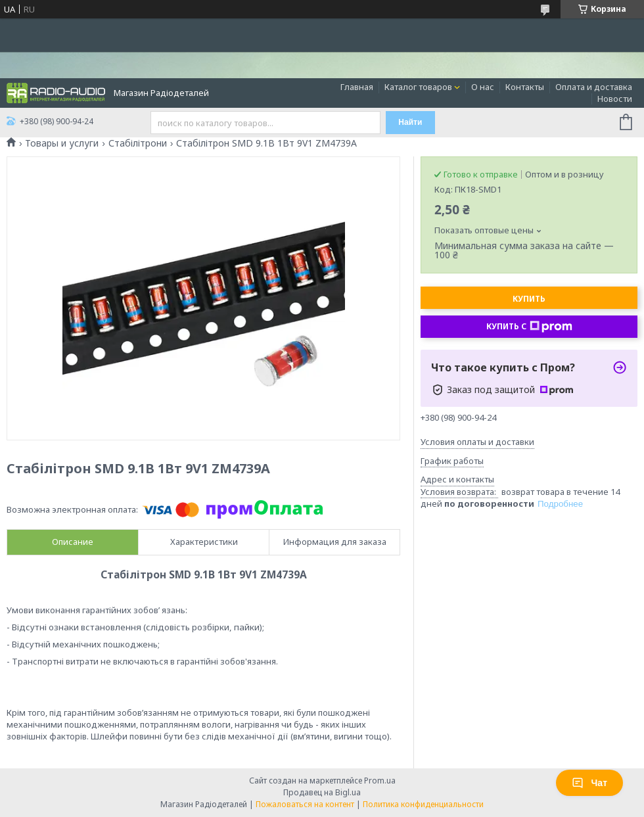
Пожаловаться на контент (305, 804)
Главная (357, 87)
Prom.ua (380, 781)
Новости (615, 99)
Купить (529, 299)
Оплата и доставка (594, 87)
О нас (483, 87)
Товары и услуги (62, 143)
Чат (589, 783)
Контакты (525, 87)
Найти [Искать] (410, 122)
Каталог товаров (418, 87)
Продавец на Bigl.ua (322, 792)
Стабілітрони (138, 143)
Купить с (529, 327)
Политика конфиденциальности (423, 804)
